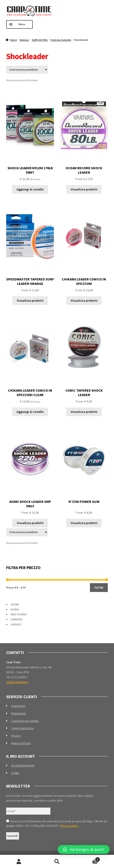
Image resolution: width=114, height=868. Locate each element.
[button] (84, 849)
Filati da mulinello (61, 40)
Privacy (16, 736)
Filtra (99, 588)
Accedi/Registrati (23, 765)
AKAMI (15, 604)
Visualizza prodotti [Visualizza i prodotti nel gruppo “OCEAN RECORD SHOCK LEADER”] (84, 189)
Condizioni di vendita (25, 721)
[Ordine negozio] (27, 70)
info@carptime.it (17, 682)
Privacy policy (69, 826)
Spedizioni (18, 706)
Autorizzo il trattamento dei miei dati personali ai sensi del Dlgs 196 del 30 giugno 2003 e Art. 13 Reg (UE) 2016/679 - (57, 823)
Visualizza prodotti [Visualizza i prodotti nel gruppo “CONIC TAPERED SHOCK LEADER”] (84, 412)
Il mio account (19, 861)
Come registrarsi (22, 728)
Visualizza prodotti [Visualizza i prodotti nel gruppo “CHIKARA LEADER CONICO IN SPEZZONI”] (84, 301)
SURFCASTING (40, 40)
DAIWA (15, 609)
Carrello (88, 859)
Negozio (24, 40)
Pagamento (19, 713)
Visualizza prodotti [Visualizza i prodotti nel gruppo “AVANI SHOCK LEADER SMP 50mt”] (30, 523)
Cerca (57, 861)
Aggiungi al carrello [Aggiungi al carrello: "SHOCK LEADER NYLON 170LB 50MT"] (30, 189)
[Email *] (28, 811)
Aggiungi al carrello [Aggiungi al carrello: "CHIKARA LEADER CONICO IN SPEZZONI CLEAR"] (30, 412)
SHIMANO (17, 619)
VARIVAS (16, 624)
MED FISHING (19, 614)
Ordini (15, 773)
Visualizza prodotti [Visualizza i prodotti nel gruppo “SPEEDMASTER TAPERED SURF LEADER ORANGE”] (30, 301)
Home (13, 40)
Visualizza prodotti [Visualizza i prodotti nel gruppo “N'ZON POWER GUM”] (84, 523)
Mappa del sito (21, 743)
